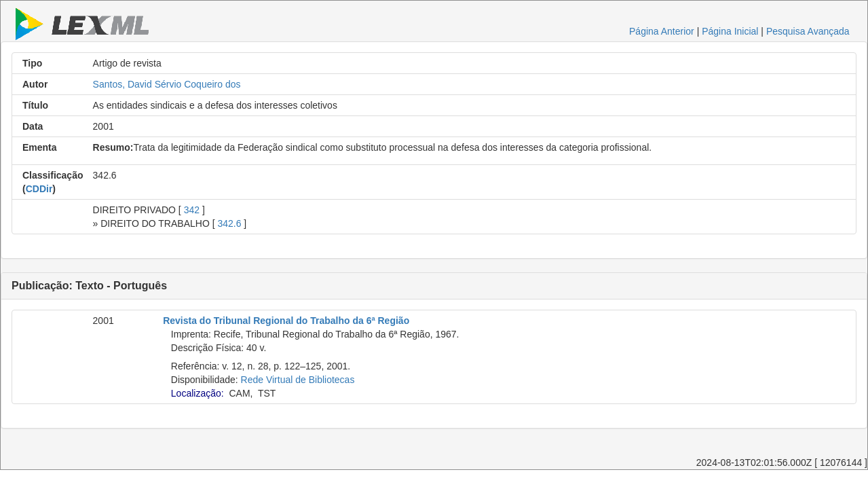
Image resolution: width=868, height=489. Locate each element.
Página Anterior (662, 31)
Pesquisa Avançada (808, 31)
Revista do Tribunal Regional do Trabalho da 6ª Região (286, 321)
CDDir (39, 189)
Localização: (197, 393)
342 (192, 210)
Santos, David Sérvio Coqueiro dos (167, 84)
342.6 (229, 223)
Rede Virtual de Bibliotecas (298, 380)
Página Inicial (730, 31)
